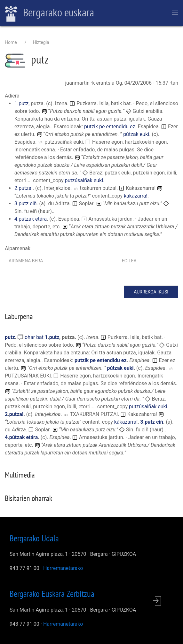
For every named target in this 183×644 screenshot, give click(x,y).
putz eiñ (28, 203)
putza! (26, 188)
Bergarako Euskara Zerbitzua (52, 594)
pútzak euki (136, 134)
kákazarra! (136, 196)
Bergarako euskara (49, 13)
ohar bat (35, 337)
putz (24, 103)
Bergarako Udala (34, 538)
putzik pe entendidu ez (110, 127)
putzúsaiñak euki (84, 180)
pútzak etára (33, 219)
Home (11, 42)
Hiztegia (41, 42)
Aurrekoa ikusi (151, 292)
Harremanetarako (63, 568)
